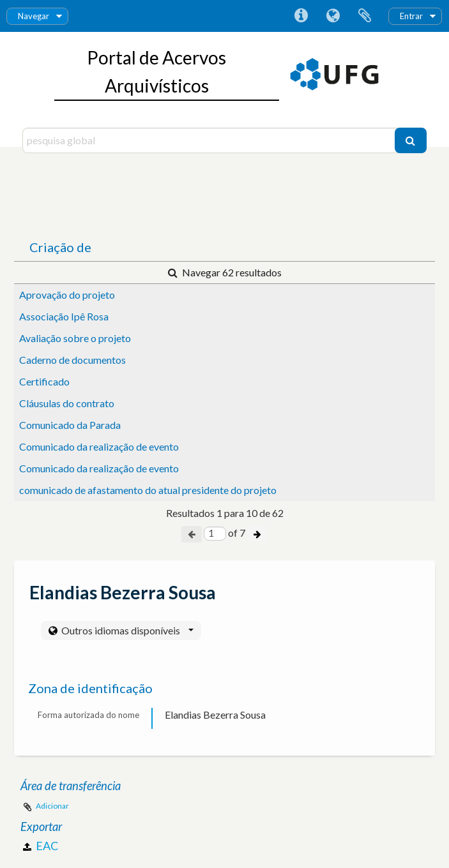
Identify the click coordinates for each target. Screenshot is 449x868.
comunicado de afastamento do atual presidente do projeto (148, 490)
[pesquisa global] (210, 140)
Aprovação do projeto (67, 295)
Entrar (411, 16)
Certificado (44, 381)
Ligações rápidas (301, 16)
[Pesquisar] (411, 140)
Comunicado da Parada (70, 425)
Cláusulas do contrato (67, 403)
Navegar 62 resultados (225, 272)
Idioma (333, 16)
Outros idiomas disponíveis (126, 630)
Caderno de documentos (72, 360)
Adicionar (52, 806)
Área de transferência (365, 16)
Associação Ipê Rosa (64, 316)
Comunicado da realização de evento (99, 446)
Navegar (34, 16)
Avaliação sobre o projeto (75, 338)
